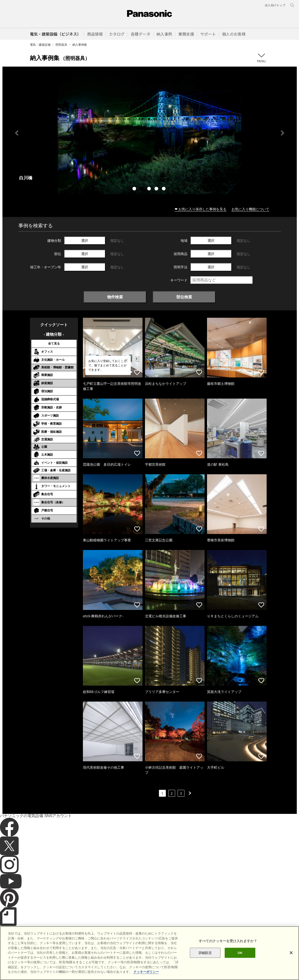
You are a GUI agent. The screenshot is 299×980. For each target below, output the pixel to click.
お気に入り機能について (250, 209)
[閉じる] (291, 953)
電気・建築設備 (40, 45)
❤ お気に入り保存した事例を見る (201, 209)
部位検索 (184, 297)
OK (240, 953)
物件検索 (115, 297)
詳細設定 (205, 953)
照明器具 (61, 45)
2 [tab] (142, 189)
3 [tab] (150, 189)
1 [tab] (135, 189)
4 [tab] (157, 189)
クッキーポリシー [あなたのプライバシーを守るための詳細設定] (146, 972)
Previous (17, 133)
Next (283, 133)
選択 (85, 240)
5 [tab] (164, 189)
